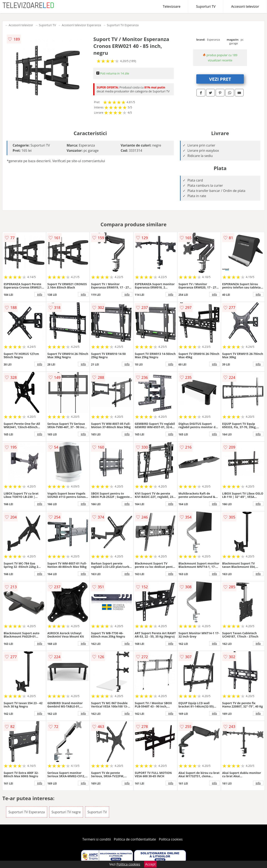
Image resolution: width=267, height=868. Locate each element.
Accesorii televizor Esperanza (81, 25)
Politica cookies (171, 839)
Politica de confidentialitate (135, 839)
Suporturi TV (206, 6)
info (40, 294)
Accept (150, 864)
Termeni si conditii (97, 839)
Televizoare (172, 6)
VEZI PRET (220, 79)
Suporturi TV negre (66, 812)
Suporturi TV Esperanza (123, 25)
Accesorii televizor (245, 6)
